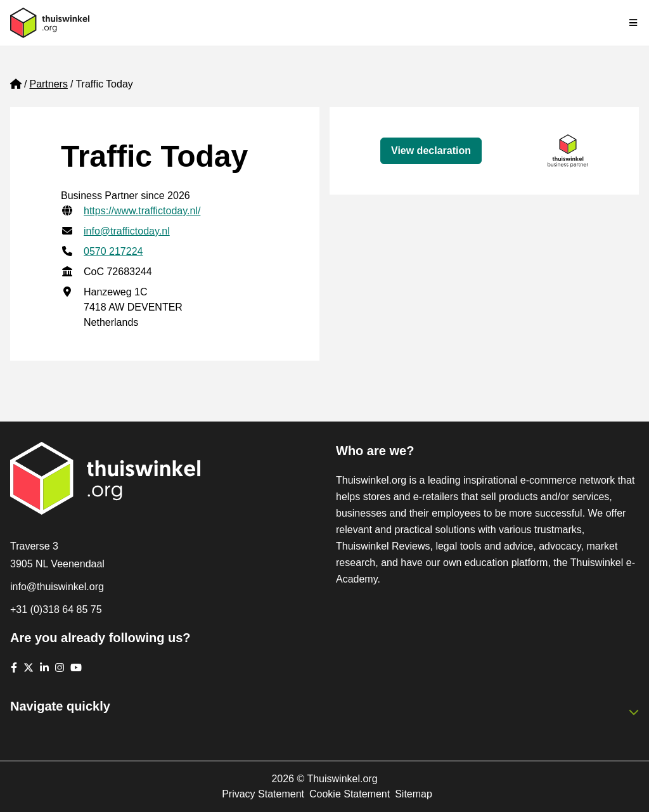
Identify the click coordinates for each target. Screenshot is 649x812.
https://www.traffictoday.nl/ (142, 211)
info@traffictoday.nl (127, 231)
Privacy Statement (263, 794)
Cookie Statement (350, 794)
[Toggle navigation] (634, 23)
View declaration (431, 151)
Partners (48, 84)
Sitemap (414, 794)
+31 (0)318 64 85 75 (56, 609)
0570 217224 (113, 251)
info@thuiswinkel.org (57, 587)
